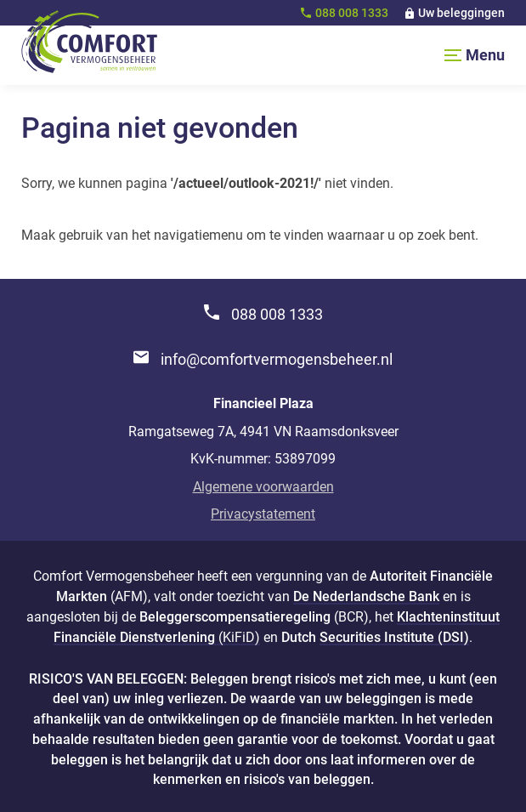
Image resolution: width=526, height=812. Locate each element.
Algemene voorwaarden (263, 487)
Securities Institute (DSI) (394, 637)
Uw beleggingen (461, 13)
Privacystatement (263, 514)
